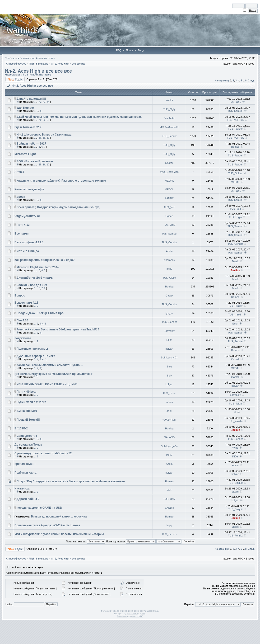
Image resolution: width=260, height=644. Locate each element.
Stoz (169, 367)
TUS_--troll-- (235, 315)
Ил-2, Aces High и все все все (68, 64)
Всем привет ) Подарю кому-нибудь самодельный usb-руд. (58, 207)
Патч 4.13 (23, 225)
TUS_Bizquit (235, 483)
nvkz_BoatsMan (169, 172)
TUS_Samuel (235, 111)
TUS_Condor (169, 242)
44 (48, 102)
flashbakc (169, 118)
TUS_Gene (169, 393)
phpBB (116, 611)
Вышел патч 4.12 (26, 303)
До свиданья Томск (28, 445)
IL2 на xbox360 (27, 411)
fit (235, 412)
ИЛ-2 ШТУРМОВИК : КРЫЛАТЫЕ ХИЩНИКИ (47, 384)
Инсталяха (22, 489)
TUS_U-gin (235, 217)
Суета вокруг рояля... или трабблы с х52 (43, 453)
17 (48, 165)
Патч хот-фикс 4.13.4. (29, 242)
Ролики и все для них (32, 285)
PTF (143, 614)
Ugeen (169, 216)
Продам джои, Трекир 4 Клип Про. (40, 313)
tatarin (169, 402)
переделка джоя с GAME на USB (39, 508)
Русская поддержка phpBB (130, 616)
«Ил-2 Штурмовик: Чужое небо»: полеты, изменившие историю (59, 534)
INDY (169, 455)
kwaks (169, 100)
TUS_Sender (169, 322)
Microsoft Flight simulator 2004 (38, 267)
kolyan (169, 349)
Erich (235, 324)
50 (44, 120)
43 (44, 102)
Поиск (130, 50)
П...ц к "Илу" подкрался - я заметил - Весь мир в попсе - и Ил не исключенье (71, 481)
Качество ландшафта (30, 189)
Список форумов (16, 64)
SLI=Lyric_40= (169, 357)
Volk (169, 490)
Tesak (235, 261)
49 (40, 120)
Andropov (169, 260)
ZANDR (169, 198)
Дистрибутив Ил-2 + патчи (35, 278)
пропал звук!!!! (25, 464)
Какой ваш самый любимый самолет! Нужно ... (50, 365)
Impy (169, 269)
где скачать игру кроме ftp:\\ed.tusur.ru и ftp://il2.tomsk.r (53, 374)
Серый (235, 359)
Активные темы (45, 58)
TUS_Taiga (235, 404)
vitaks (235, 492)
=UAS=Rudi (169, 420)
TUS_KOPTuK (235, 120)
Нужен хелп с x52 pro (31, 402)
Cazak (169, 296)
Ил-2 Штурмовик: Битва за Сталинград (44, 135)
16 (44, 165)
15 (40, 165)
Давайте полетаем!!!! (31, 99)
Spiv (169, 376)
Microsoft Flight (25, 154)
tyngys (169, 313)
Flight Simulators (39, 64)
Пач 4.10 (22, 320)
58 (40, 138)
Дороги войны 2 (28, 499)
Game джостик (27, 436)
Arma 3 (19, 172)
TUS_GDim (169, 278)
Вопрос (20, 296)
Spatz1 (169, 163)
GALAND (169, 437)
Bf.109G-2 (21, 428)
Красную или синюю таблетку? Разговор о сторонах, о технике (61, 181)
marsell (235, 377)
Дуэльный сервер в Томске (36, 356)
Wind (235, 448)
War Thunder (25, 108)
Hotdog (169, 287)
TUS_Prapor (30, 75)
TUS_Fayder (235, 129)
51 (48, 120)
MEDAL (169, 181)
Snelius (235, 270)
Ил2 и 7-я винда (28, 251)
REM (169, 340)
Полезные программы (32, 349)
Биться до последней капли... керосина (59, 517)
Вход (141, 50)
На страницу (222, 81)
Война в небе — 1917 (31, 144)
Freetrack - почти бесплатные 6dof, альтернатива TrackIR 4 (58, 329)
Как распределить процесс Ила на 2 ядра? (44, 260)
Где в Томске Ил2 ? (28, 127)
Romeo (235, 147)
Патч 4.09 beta (26, 392)
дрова (21, 197)
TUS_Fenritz (169, 136)
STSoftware (132, 614)
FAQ (119, 50)
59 (44, 138)
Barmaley (45, 75)
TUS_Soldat (235, 173)
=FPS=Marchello (169, 127)
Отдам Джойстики (27, 216)
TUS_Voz (169, 207)
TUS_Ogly (235, 102)
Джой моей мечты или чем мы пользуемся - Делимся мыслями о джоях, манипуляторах (79, 117)
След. (251, 81)
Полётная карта (26, 473)
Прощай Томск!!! (28, 420)
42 (40, 102)
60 (48, 138)
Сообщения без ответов (19, 58)
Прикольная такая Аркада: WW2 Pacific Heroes (47, 525)
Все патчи (22, 234)
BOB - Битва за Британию (35, 161)
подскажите (23, 338)
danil (169, 411)
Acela (169, 251)
